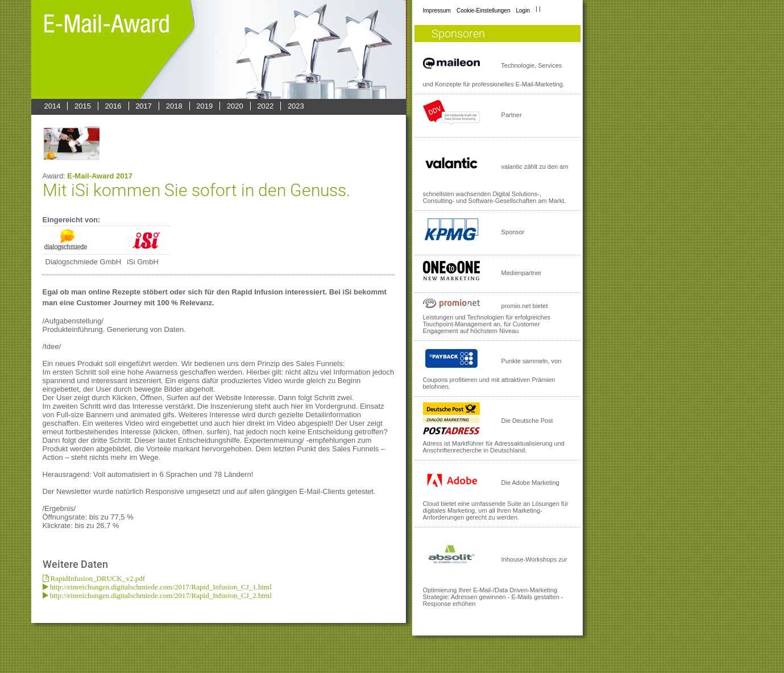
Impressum (437, 11)
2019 (204, 106)
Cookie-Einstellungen (484, 11)
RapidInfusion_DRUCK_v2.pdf (97, 578)
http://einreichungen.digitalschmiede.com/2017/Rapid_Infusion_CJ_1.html (160, 587)
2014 (53, 106)
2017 (144, 106)
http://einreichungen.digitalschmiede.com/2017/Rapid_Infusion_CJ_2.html (160, 595)
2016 (113, 106)
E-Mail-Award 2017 (100, 176)
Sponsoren (458, 34)
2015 (83, 106)
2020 (235, 106)
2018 (174, 106)
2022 (265, 106)
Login (522, 11)
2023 (296, 106)
